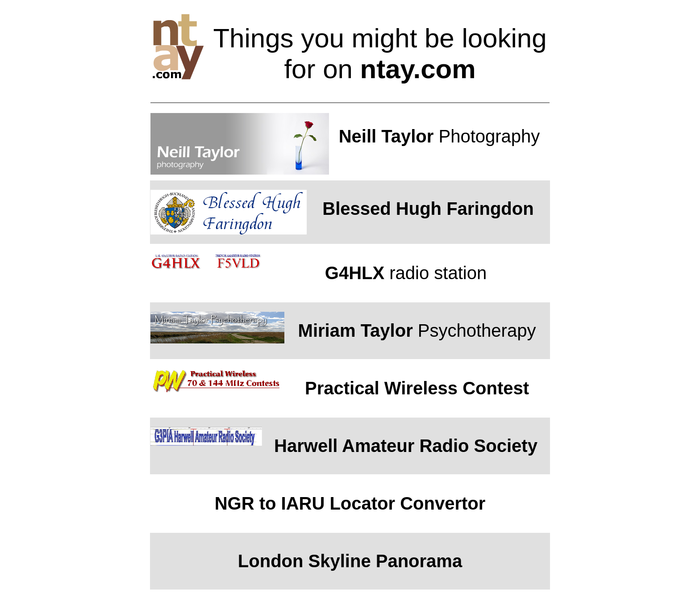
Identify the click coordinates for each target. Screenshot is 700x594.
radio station (406, 273)
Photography (440, 136)
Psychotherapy (417, 330)
